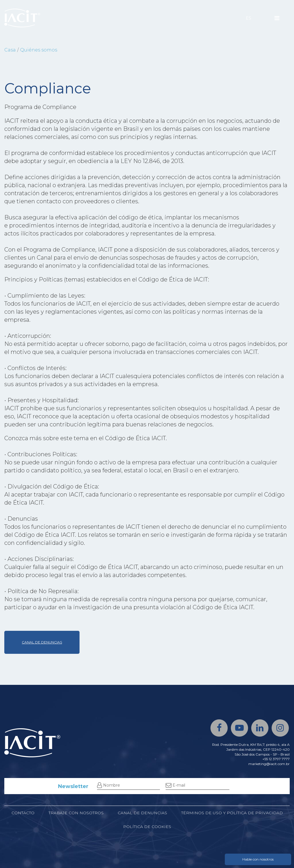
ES (248, 18)
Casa (10, 50)
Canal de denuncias (142, 813)
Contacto (23, 813)
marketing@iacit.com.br (269, 764)
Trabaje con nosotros (76, 813)
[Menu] (277, 18)
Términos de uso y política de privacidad (232, 813)
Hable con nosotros (258, 859)
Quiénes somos (39, 50)
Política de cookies (147, 827)
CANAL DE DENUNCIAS (42, 642)
